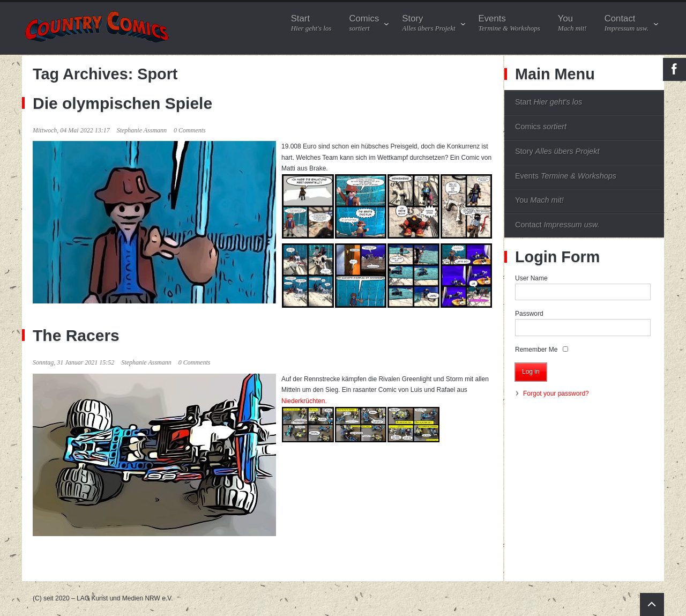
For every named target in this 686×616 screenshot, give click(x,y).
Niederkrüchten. (304, 401)
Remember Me (536, 350)
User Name (531, 278)
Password (529, 314)
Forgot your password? (556, 394)
